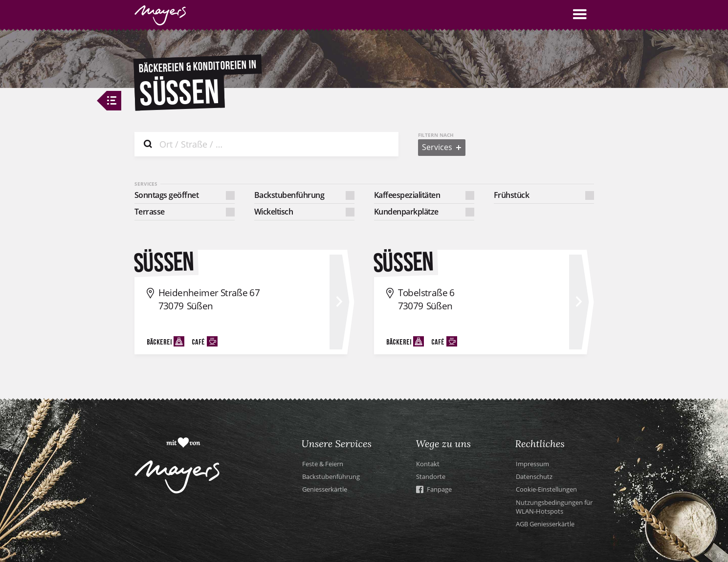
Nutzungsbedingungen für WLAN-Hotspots (554, 507)
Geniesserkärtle (325, 489)
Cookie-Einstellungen (546, 489)
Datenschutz (534, 476)
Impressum (532, 464)
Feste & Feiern (323, 464)
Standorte (431, 476)
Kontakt (428, 464)
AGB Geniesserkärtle (545, 524)
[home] (160, 15)
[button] (580, 14)
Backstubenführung (331, 476)
